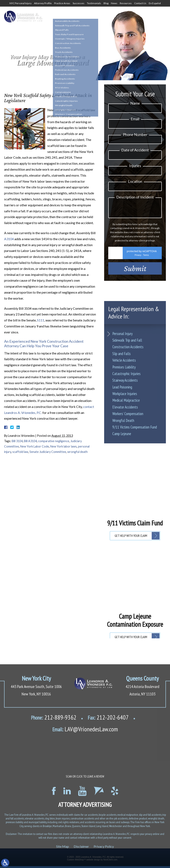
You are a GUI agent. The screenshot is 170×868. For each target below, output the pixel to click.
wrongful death (77, 452)
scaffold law (20, 452)
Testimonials (94, 3)
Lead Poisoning (122, 470)
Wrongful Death (123, 503)
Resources (126, 3)
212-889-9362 (54, 840)
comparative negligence (54, 441)
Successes (79, 3)
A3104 (9, 239)
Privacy (138, 258)
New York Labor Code (35, 446)
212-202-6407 (108, 840)
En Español (155, 3)
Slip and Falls (122, 437)
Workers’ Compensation (128, 497)
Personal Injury (122, 417)
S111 (41, 320)
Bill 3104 (17, 441)
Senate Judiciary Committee (48, 452)
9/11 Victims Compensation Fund (135, 510)
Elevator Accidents (125, 490)
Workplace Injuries (125, 477)
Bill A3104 (30, 441)
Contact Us (140, 3)
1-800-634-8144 (94, 18)
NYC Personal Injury (20, 3)
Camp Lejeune (122, 517)
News (114, 3)
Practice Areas (62, 3)
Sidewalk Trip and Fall (127, 423)
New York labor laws (63, 446)
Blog (106, 3)
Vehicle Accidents (124, 443)
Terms (146, 258)
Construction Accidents (128, 430)
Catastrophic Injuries (126, 457)
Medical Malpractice (126, 483)
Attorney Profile (43, 3)
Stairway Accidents (125, 463)
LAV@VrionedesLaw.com (85, 851)
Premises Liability (124, 450)
